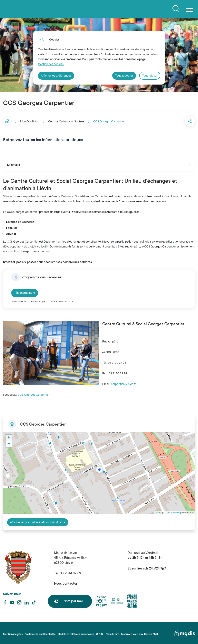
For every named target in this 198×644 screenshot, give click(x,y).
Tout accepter (124, 76)
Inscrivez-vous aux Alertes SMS (140, 632)
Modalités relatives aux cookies (76, 632)
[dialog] (99, 58)
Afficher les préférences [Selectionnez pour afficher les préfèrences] (56, 76)
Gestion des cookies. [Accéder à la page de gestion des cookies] (51, 64)
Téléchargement (25, 291)
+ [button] (9, 436)
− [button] (9, 442)
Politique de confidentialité (40, 632)
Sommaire (99, 163)
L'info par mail (73, 600)
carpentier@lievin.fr (123, 382)
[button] (175, 120)
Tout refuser (150, 76)
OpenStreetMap (174, 511)
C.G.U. (100, 632)
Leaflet (158, 511)
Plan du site (112, 632)
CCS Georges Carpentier (34, 393)
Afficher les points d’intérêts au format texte (38, 520)
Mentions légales (13, 632)
